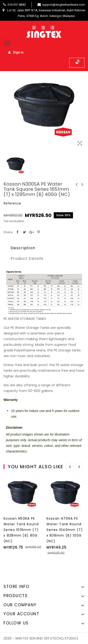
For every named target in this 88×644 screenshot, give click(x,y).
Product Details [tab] (27, 259)
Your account (21, 614)
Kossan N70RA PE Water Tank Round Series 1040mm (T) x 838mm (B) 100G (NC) (65, 530)
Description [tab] (23, 248)
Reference (12, 203)
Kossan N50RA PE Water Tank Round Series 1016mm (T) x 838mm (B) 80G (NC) (21, 530)
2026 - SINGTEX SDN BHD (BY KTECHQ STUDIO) (41, 638)
